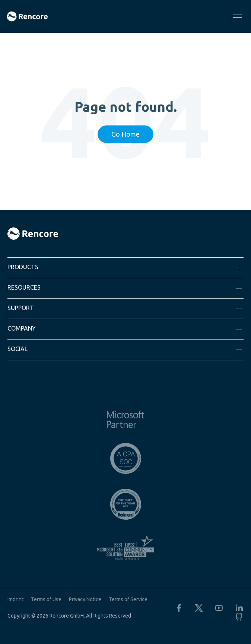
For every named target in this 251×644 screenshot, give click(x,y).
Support (21, 308)
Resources (24, 287)
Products (23, 267)
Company (22, 328)
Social (18, 349)
